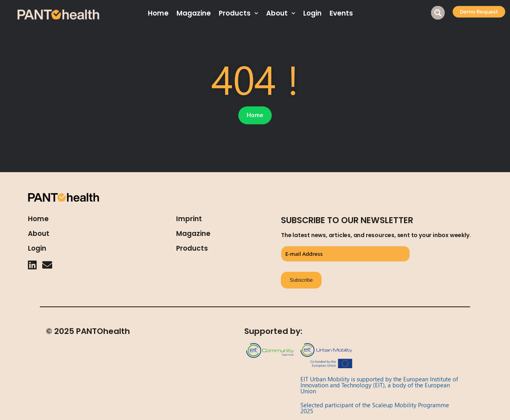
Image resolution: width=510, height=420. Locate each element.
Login (312, 13)
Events (341, 13)
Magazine (194, 13)
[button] (479, 12)
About (281, 13)
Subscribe (301, 280)
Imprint (189, 219)
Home (158, 13)
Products (238, 13)
